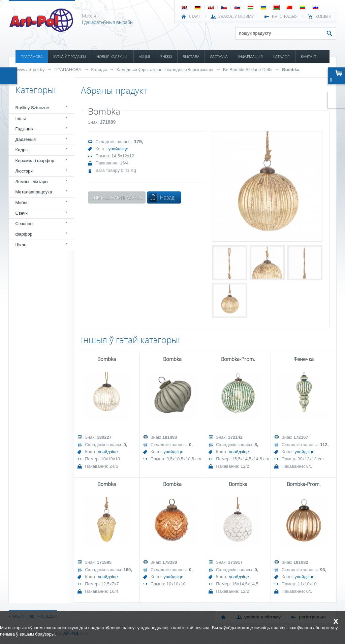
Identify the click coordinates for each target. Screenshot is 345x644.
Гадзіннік (24, 129)
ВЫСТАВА (191, 56)
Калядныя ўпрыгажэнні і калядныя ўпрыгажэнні (165, 70)
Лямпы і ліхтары (32, 181)
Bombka (291, 70)
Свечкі (22, 213)
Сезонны (24, 224)
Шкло (21, 245)
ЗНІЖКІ (166, 56)
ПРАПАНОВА (32, 56)
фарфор (24, 234)
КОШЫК (323, 17)
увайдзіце (118, 149)
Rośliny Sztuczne (32, 108)
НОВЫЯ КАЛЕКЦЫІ (112, 56)
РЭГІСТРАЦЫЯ (285, 17)
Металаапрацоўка (34, 192)
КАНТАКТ (309, 56)
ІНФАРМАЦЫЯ (250, 56)
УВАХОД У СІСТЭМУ (236, 17)
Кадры (22, 150)
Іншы (21, 118)
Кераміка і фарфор (35, 161)
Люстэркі (24, 171)
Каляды (99, 70)
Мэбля (22, 203)
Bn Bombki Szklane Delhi (248, 70)
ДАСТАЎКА (219, 56)
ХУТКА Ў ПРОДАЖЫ (70, 56)
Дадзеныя (26, 139)
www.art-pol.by (30, 70)
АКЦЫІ (144, 56)
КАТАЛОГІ (282, 56)
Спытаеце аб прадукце (117, 197)
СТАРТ (195, 17)
